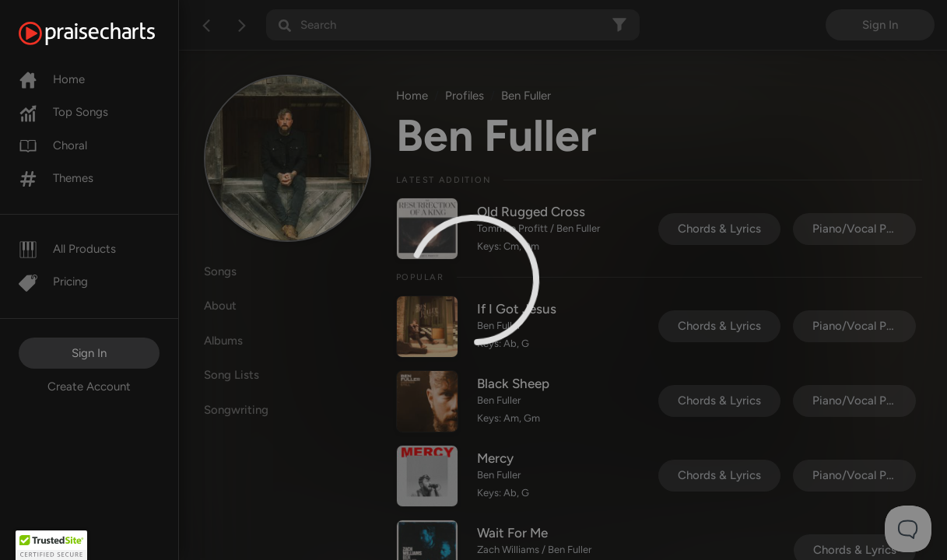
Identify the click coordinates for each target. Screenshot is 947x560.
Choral (53, 145)
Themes (56, 178)
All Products (67, 249)
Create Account (89, 387)
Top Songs (63, 112)
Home (52, 79)
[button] (51, 545)
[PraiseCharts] (106, 33)
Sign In (89, 353)
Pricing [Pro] (53, 282)
